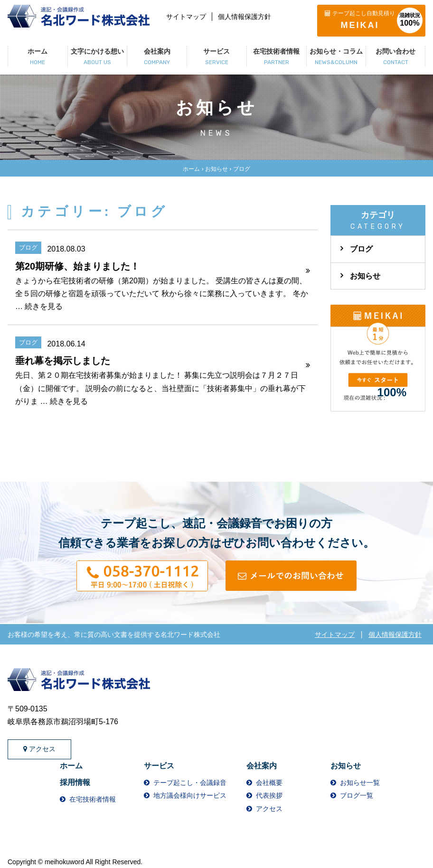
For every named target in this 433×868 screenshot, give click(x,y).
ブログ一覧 (357, 795)
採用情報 (75, 782)
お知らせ (216, 169)
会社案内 (262, 766)
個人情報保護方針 (245, 17)
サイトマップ (186, 17)
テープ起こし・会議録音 (190, 783)
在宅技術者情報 (93, 799)
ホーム (191, 169)
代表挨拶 (269, 795)
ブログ (361, 249)
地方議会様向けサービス (190, 795)
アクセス (39, 749)
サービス (159, 766)
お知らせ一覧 (360, 783)
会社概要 (269, 783)
